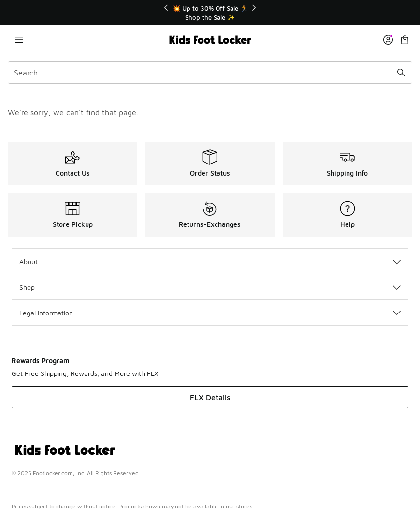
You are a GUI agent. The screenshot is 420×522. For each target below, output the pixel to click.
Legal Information (210, 313)
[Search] (210, 73)
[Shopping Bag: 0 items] (405, 40)
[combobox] (210, 73)
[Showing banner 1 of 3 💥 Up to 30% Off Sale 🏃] (210, 13)
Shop (210, 287)
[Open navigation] (19, 40)
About (210, 261)
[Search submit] (401, 73)
